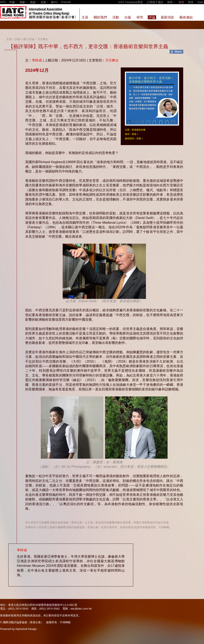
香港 (134, 134)
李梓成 (37, 60)
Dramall (66, 2)
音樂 (139, 138)
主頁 (9, 39)
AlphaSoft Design (26, 629)
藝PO (54, 2)
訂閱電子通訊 (155, 2)
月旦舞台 (43, 39)
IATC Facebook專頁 (131, 2)
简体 (191, 2)
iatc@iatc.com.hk (81, 609)
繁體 (181, 2)
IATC (3, 2)
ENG (201, 2)
